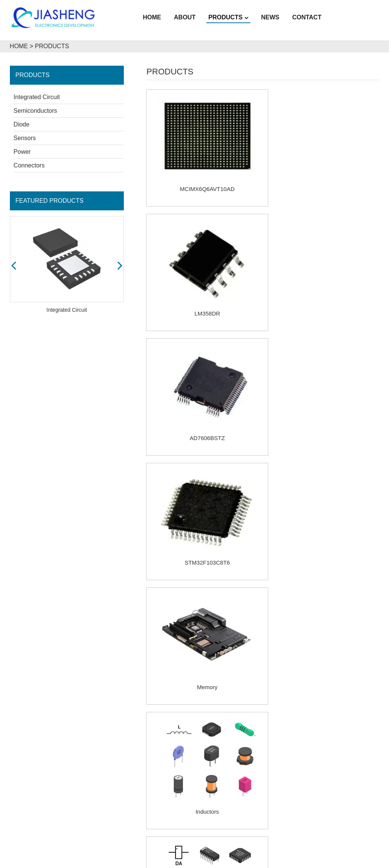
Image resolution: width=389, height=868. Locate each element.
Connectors (29, 165)
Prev (233, 689)
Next (296, 689)
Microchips (202, 533)
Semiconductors (36, 110)
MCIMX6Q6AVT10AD (202, 181)
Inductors (323, 415)
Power (22, 151)
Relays (202, 650)
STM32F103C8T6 (323, 298)
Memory (202, 415)
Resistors (323, 533)
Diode (22, 124)
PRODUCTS (52, 45)
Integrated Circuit (37, 96)
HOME (19, 45)
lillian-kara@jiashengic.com (298, 812)
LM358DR (323, 181)
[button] (14, 264)
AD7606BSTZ (203, 298)
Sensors (25, 137)
